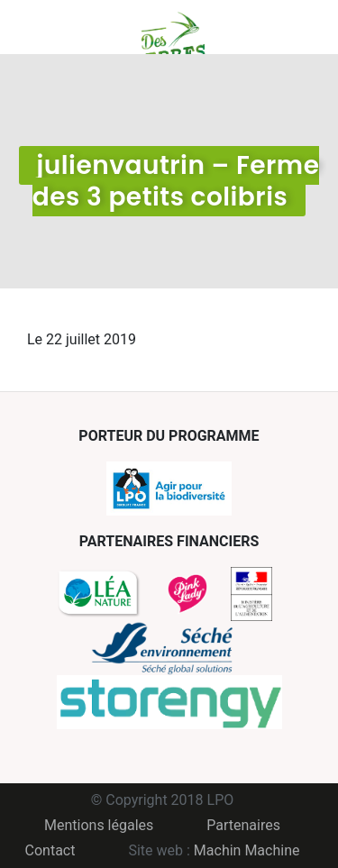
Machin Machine (247, 850)
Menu (41, 27)
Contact (50, 850)
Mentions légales (99, 825)
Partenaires (243, 825)
